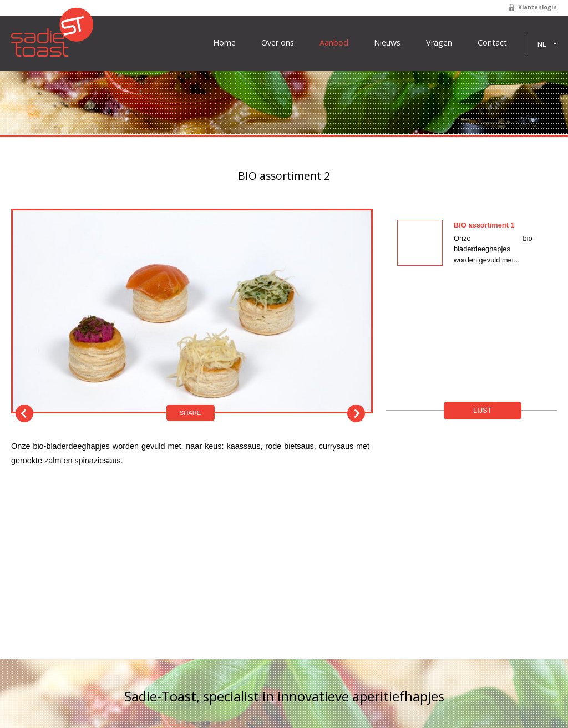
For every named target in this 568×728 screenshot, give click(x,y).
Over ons (278, 43)
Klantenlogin (537, 7)
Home (224, 43)
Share (191, 413)
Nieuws (387, 43)
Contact (492, 43)
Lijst (482, 410)
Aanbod (334, 43)
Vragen (439, 43)
